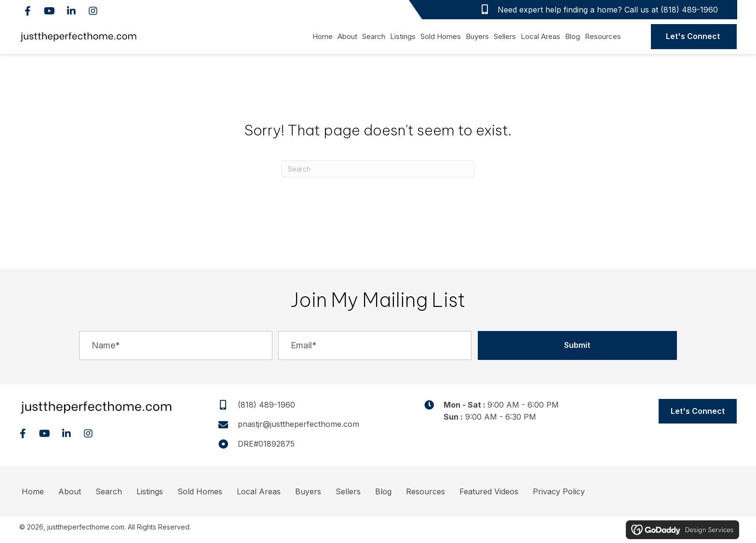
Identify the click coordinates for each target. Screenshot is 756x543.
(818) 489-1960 (689, 10)
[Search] (378, 169)
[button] (28, 11)
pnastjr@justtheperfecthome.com (298, 424)
